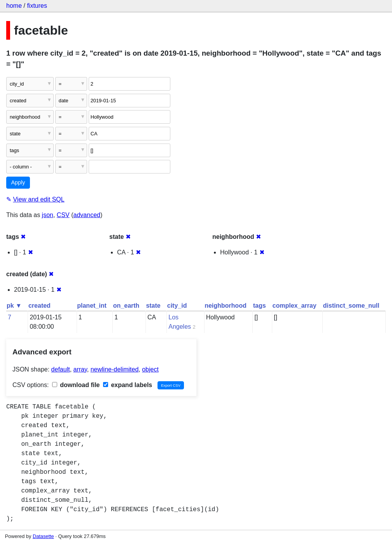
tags (260, 306)
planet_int (92, 306)
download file (76, 385)
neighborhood (226, 306)
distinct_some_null (351, 306)
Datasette (43, 536)
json (48, 215)
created (39, 306)
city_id (177, 306)
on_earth (126, 306)
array (80, 369)
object (150, 369)
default (61, 369)
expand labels (128, 385)
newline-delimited (115, 369)
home (14, 6)
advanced (87, 215)
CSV (63, 215)
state (153, 306)
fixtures (37, 6)
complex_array (295, 306)
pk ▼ (14, 306)
